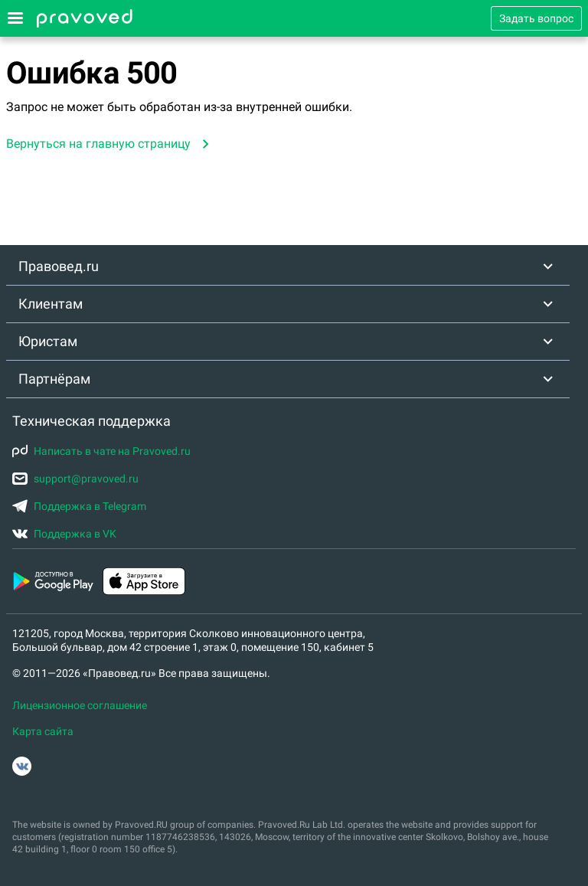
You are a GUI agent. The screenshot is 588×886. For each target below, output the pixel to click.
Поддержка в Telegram (79, 506)
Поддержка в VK (64, 534)
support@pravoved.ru (75, 479)
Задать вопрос (536, 18)
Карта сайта (43, 731)
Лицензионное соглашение (80, 705)
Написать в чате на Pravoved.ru (101, 451)
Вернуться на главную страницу (98, 144)
